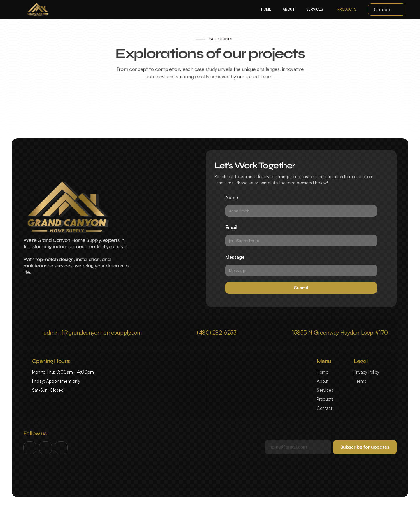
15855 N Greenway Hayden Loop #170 (340, 332)
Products (325, 399)
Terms (360, 381)
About (323, 381)
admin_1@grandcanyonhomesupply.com (93, 332)
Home (323, 372)
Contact (324, 408)
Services (325, 390)
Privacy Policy (366, 372)
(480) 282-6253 (217, 332)
